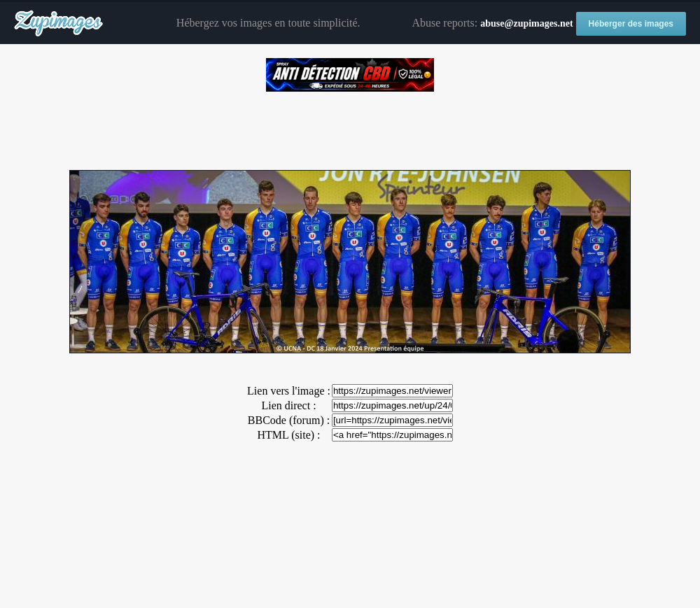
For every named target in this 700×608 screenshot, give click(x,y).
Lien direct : (288, 405)
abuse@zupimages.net (526, 23)
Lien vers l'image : (289, 391)
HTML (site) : (288, 435)
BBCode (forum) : (289, 420)
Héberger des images (631, 24)
